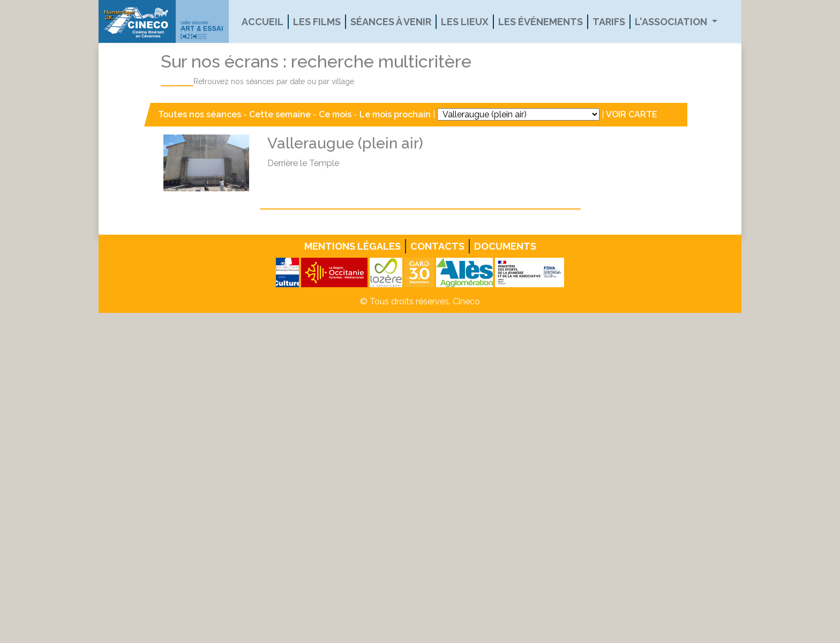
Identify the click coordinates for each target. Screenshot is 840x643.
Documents (505, 246)
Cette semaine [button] (280, 114)
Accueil (262, 22)
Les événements (541, 22)
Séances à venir (391, 22)
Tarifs (609, 22)
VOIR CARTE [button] (632, 114)
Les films (317, 22)
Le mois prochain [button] (395, 114)
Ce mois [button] (335, 114)
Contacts (437, 246)
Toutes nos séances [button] (201, 114)
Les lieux (465, 22)
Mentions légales (352, 246)
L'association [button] (672, 22)
